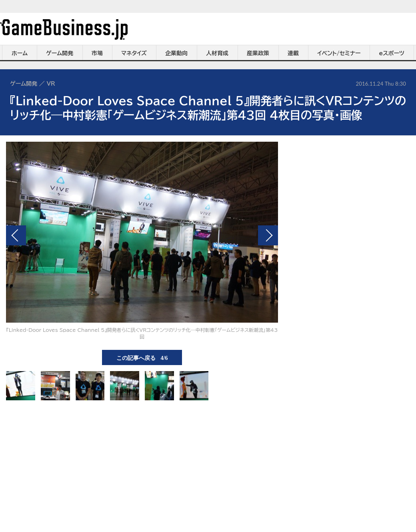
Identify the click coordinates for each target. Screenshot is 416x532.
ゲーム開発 (60, 53)
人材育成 (217, 53)
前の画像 (16, 235)
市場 (97, 53)
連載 (293, 53)
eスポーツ (392, 53)
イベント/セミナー (339, 53)
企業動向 (176, 53)
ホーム (20, 53)
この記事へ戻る (142, 357)
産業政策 (258, 53)
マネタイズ (134, 53)
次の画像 (268, 235)
